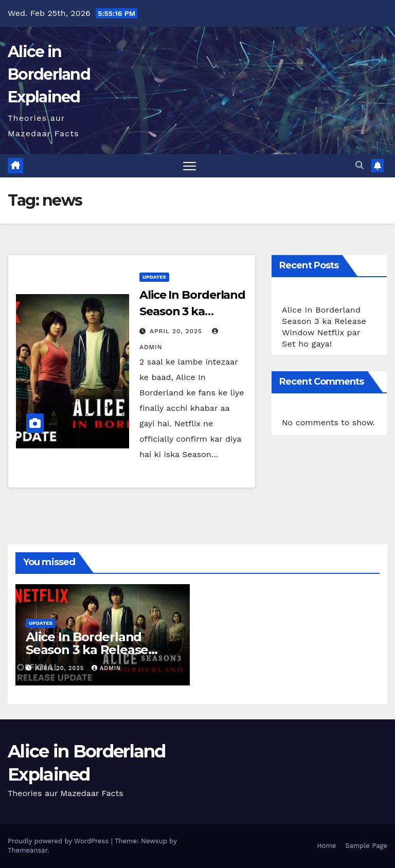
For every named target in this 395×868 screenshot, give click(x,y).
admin (106, 668)
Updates (154, 277)
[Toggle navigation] (190, 166)
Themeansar (28, 850)
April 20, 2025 (177, 331)
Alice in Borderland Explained (49, 74)
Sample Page (366, 846)
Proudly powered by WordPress (59, 841)
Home (326, 846)
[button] (360, 165)
